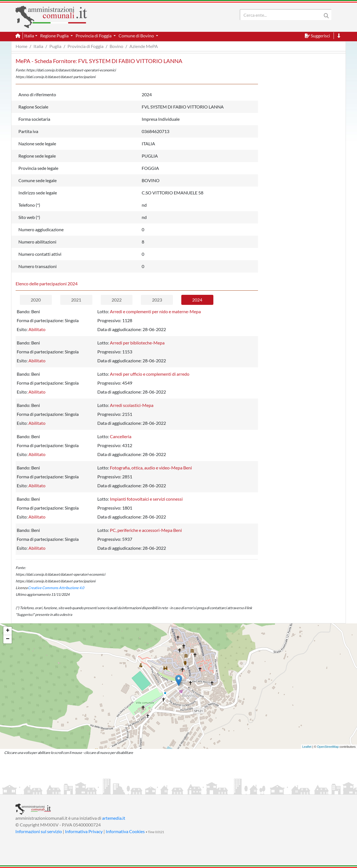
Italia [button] (29, 36)
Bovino (116, 46)
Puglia (55, 46)
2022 (117, 300)
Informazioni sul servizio (39, 831)
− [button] (8, 639)
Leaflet (307, 747)
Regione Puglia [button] (55, 36)
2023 (157, 300)
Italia (38, 46)
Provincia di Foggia (85, 46)
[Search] (282, 15)
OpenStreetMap (328, 747)
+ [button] (8, 631)
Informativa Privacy (84, 831)
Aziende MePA (144, 46)
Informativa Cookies (125, 831)
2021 (76, 300)
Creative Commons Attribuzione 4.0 (56, 588)
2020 (36, 300)
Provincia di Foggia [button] (94, 36)
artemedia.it (114, 818)
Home (21, 46)
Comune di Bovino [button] (137, 36)
